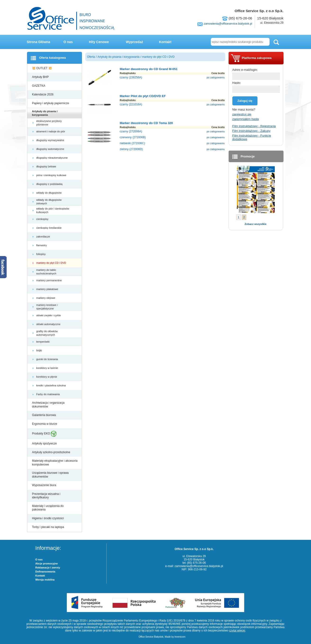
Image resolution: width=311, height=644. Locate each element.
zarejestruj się (242, 114)
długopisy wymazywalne (51, 140)
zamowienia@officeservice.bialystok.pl (228, 24)
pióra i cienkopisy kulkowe (52, 175)
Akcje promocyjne (47, 563)
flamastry (42, 245)
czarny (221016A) (131, 104)
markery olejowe (46, 298)
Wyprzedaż (134, 42)
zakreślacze (43, 237)
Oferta (91, 57)
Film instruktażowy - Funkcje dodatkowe (252, 137)
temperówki (43, 342)
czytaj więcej (237, 631)
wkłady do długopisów (49, 193)
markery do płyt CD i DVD (52, 263)
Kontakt (165, 42)
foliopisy (41, 254)
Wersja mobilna (45, 580)
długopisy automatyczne (51, 149)
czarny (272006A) (131, 131)
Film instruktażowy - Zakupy (251, 131)
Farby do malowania (48, 394)
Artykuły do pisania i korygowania (45, 113)
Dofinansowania (45, 572)
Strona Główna (38, 42)
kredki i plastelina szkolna (51, 385)
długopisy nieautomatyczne (52, 158)
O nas (68, 42)
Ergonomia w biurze (45, 424)
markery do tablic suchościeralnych (47, 272)
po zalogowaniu (216, 77)
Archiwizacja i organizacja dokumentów (48, 405)
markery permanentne (49, 280)
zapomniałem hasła (246, 119)
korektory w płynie (47, 377)
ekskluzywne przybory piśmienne (49, 123)
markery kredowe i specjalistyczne (47, 307)
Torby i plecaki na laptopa (49, 527)
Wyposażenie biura (44, 485)
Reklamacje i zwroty (48, 568)
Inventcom (180, 637)
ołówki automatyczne (49, 324)
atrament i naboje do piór (51, 131)
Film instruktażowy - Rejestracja (254, 126)
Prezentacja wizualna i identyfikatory (46, 496)
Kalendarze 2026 (43, 94)
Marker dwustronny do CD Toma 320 (146, 123)
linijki (39, 350)
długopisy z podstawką (50, 184)
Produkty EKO (44, 434)
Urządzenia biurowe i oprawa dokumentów (50, 475)
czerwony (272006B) (133, 137)
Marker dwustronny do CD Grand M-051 (149, 69)
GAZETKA (39, 86)
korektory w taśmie (47, 368)
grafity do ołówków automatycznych (47, 333)
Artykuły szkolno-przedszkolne (52, 452)
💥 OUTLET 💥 (42, 68)
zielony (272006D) (131, 149)
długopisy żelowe (47, 166)
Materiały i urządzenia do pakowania (48, 508)
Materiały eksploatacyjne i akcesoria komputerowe (55, 463)
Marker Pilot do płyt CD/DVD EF (143, 96)
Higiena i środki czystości (48, 518)
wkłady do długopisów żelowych (49, 201)
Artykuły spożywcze (45, 443)
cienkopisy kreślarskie (49, 228)
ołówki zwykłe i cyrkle (49, 315)
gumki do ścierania (47, 359)
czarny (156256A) (131, 77)
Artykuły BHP (41, 77)
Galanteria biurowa (44, 415)
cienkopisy (43, 219)
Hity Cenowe (99, 42)
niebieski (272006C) (132, 143)
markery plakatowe (47, 289)
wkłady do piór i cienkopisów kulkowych (53, 210)
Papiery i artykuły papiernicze (51, 103)
